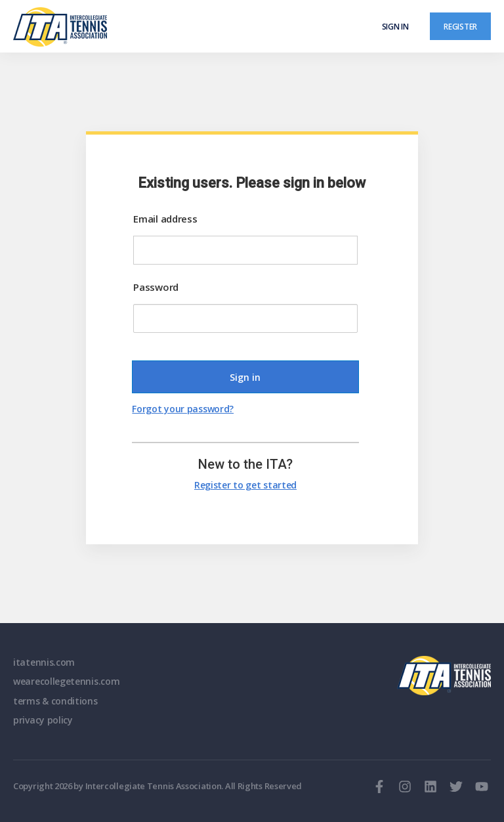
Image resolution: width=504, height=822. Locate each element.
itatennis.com (44, 662)
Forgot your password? (183, 409)
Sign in (395, 26)
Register (460, 26)
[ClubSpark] (133, 27)
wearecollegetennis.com (66, 681)
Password (156, 287)
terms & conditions (55, 701)
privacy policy (43, 720)
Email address (165, 219)
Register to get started (245, 485)
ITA (444, 676)
